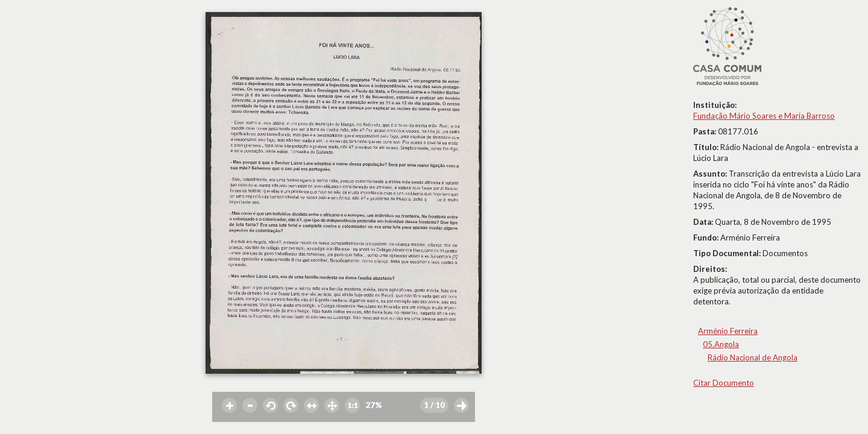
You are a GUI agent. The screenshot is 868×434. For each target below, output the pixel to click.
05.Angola (721, 344)
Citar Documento (724, 383)
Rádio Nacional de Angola (753, 357)
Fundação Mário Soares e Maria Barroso (764, 116)
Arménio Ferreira (728, 331)
